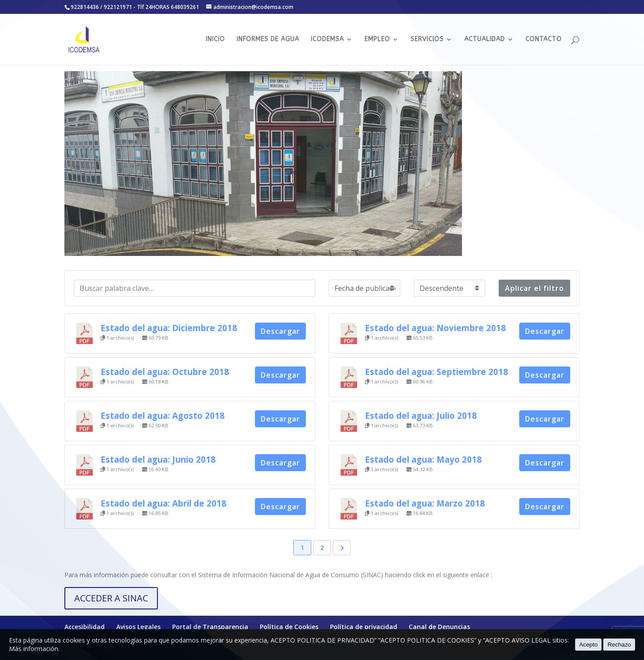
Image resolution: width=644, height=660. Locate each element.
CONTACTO (544, 40)
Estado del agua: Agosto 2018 (163, 415)
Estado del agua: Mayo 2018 (423, 459)
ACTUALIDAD (485, 40)
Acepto (589, 645)
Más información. (34, 649)
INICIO (215, 40)
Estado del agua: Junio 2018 (158, 459)
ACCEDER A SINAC (111, 598)
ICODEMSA (327, 40)
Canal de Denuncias (439, 627)
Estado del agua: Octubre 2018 (165, 372)
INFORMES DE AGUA (268, 40)
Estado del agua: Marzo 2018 (425, 503)
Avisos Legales (138, 627)
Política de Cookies (289, 627)
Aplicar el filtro (534, 288)
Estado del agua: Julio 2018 (421, 415)
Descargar (280, 331)
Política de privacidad (364, 627)
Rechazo (619, 645)
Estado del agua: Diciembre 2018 (169, 328)
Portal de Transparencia (210, 627)
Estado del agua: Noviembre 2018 (435, 328)
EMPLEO (377, 40)
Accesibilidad (85, 627)
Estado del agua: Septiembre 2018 (436, 372)
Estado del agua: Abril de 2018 (163, 503)
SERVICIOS (427, 40)
